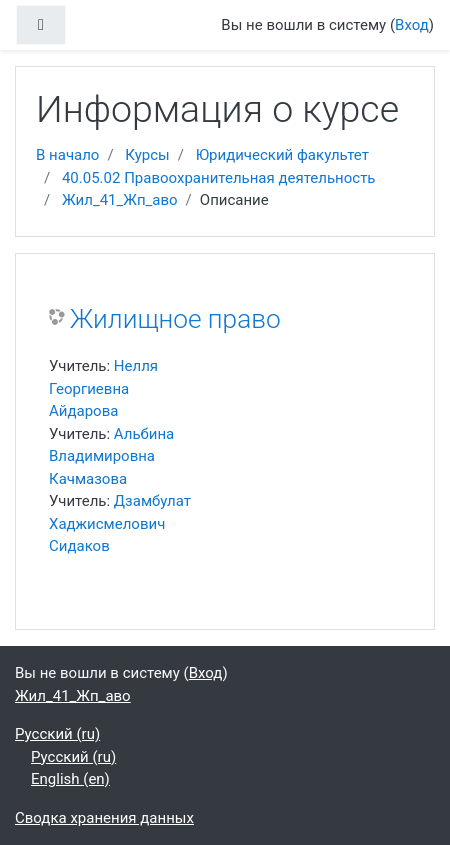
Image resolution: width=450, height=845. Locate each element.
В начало (67, 155)
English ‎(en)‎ (70, 779)
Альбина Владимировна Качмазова (111, 456)
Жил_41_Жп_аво (120, 200)
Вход (412, 25)
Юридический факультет (282, 155)
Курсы (147, 155)
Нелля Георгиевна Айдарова (103, 388)
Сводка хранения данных (104, 818)
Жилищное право (175, 319)
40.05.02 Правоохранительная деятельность (219, 178)
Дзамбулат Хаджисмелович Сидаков (120, 523)
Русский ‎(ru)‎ (57, 734)
